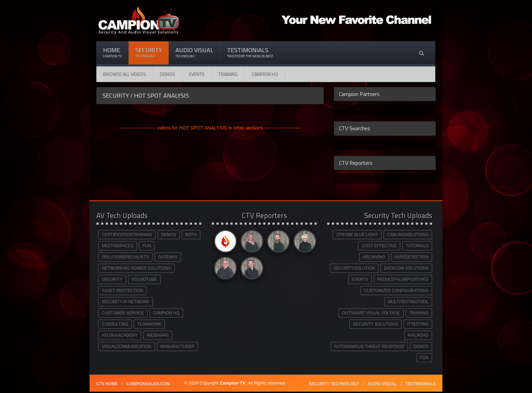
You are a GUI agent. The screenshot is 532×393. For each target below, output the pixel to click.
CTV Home (107, 384)
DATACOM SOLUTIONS (406, 268)
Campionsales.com (148, 384)
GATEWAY (168, 257)
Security (149, 52)
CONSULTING (115, 324)
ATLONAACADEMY (120, 335)
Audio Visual (194, 52)
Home (112, 52)
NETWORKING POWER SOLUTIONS (136, 268)
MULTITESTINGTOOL (408, 302)
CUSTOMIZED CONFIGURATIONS (396, 291)
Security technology (334, 384)
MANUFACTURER (177, 347)
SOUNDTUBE (144, 279)
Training (228, 74)
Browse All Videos (125, 74)
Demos (167, 74)
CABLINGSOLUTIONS (408, 235)
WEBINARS (158, 335)
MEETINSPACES (118, 246)
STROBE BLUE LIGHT (357, 235)
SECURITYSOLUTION (354, 268)
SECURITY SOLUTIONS (375, 324)
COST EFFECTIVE (379, 246)
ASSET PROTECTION (122, 291)
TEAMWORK (149, 324)
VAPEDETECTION (412, 257)
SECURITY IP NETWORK (126, 302)
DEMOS (169, 235)
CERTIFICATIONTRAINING (127, 235)
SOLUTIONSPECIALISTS (125, 257)
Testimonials (250, 52)
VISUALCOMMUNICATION (127, 347)
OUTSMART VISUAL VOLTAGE (371, 313)
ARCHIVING (374, 257)
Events (197, 74)
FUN (147, 246)
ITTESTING (418, 324)
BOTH (191, 235)
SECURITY (112, 279)
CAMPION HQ (265, 74)
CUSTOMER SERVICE (123, 313)
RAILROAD (418, 335)
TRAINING (419, 313)
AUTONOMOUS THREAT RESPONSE (369, 347)
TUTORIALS (417, 246)
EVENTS (360, 279)
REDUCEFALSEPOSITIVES (403, 279)
